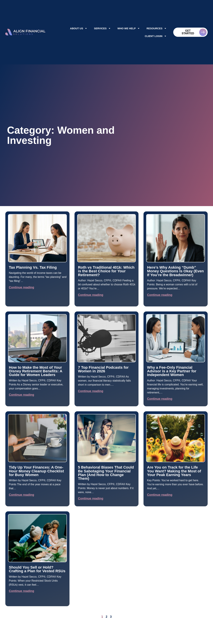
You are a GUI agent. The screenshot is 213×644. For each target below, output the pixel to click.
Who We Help (129, 28)
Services (102, 28)
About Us (79, 28)
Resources (157, 28)
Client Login (156, 36)
